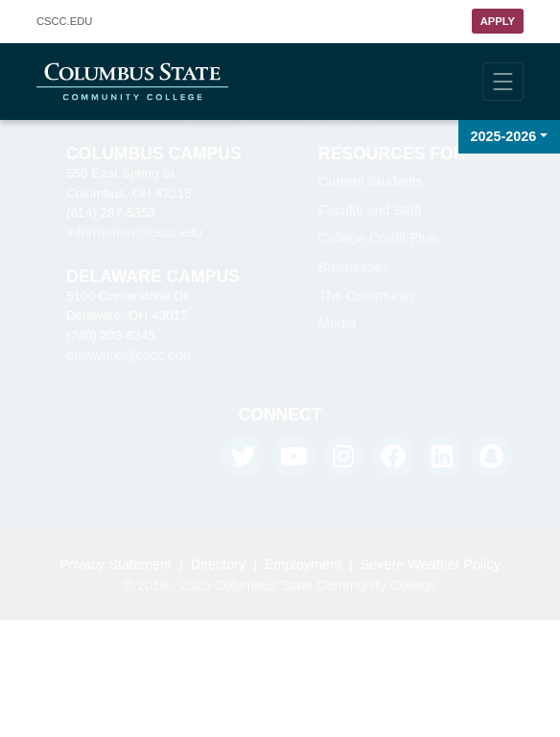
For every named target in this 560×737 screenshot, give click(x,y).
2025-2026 (504, 136)
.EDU (64, 22)
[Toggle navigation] (503, 82)
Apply (498, 21)
